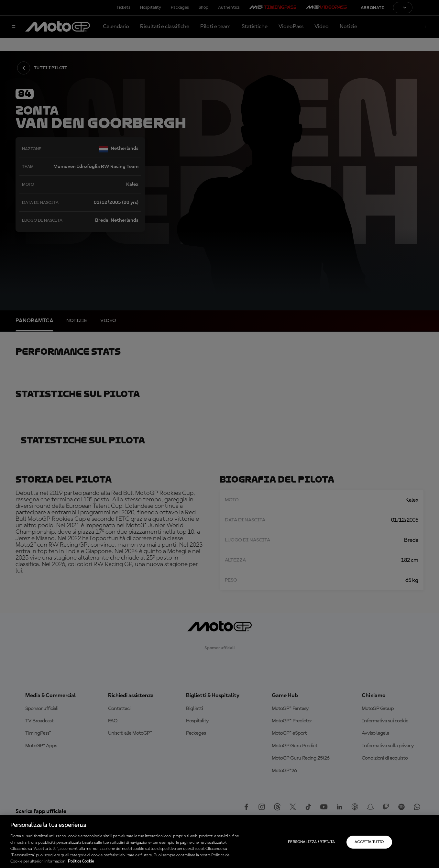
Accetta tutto (369, 842)
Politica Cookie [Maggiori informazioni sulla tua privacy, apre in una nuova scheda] (81, 861)
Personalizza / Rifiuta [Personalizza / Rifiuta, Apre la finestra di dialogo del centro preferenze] (311, 842)
